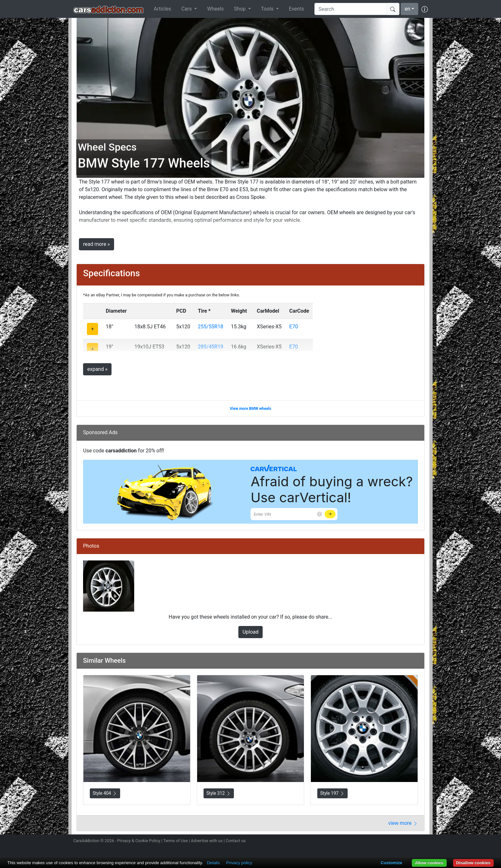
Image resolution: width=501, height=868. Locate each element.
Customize (391, 863)
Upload (250, 632)
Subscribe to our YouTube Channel (424, 841)
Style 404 (105, 793)
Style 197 (332, 793)
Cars (187, 9)
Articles (162, 9)
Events (296, 9)
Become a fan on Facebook (402, 841)
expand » (97, 369)
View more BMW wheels (250, 409)
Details (213, 863)
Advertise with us (207, 841)
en (408, 9)
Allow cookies (429, 863)
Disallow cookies (473, 863)
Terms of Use (176, 841)
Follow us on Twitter (390, 841)
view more (403, 823)
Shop (240, 9)
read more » (96, 244)
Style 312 (219, 793)
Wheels (215, 9)
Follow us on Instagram (379, 841)
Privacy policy (239, 863)
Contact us (236, 841)
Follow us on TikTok (413, 841)
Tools (268, 9)
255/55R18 (210, 327)
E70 (293, 327)
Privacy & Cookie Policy (139, 841)
